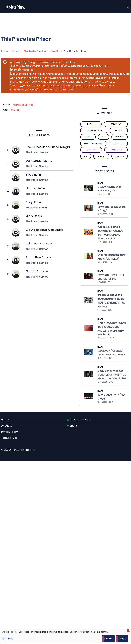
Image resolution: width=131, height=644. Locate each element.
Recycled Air (34, 202)
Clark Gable (34, 216)
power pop (91, 150)
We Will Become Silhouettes (45, 230)
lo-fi (104, 137)
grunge (119, 130)
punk (86, 156)
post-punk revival (93, 143)
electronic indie (94, 130)
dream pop (116, 124)
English (73, 426)
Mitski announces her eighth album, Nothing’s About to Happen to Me (112, 375)
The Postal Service (35, 51)
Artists (16, 51)
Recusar (108, 639)
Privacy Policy (10, 432)
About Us (7, 426)
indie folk (88, 137)
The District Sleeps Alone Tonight (48, 147)
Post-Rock (118, 143)
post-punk (120, 137)
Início (5, 51)
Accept (122, 639)
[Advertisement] (59, 22)
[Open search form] (128, 7)
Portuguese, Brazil (79, 420)
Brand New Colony (38, 257)
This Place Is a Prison (40, 244)
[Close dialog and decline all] (129, 631)
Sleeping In (33, 175)
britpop (91, 124)
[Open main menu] (119, 7)
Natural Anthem (37, 271)
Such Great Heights (39, 161)
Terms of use (9, 438)
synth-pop (120, 156)
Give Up (55, 51)
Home (5, 420)
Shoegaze (101, 156)
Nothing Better (36, 188)
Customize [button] (7, 639)
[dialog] (65, 637)
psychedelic (116, 150)
